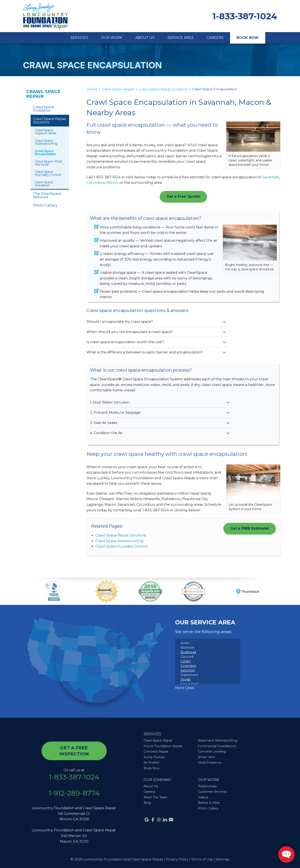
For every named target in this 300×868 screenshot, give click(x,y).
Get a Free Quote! (183, 196)
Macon (112, 183)
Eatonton (188, 670)
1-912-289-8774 (74, 793)
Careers (215, 38)
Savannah (271, 177)
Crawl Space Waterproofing (119, 541)
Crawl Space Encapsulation (46, 152)
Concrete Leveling (212, 752)
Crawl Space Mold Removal (48, 163)
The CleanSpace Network (47, 195)
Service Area (181, 38)
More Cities (185, 688)
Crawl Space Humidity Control (121, 546)
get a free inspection (74, 751)
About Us (145, 38)
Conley (186, 661)
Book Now (248, 38)
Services (79, 38)
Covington (188, 666)
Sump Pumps (154, 757)
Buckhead (188, 652)
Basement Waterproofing (218, 740)
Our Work (112, 38)
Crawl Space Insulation (44, 184)
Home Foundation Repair (163, 746)
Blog (147, 803)
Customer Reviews (212, 792)
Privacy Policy (177, 859)
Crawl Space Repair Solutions (121, 535)
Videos (203, 797)
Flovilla (186, 679)
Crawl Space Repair (43, 94)
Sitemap (223, 859)
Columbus (96, 183)
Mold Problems (210, 763)
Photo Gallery (45, 205)
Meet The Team (156, 797)
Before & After (209, 803)
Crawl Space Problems (44, 109)
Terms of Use (202, 859)
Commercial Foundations (217, 746)
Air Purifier (152, 763)
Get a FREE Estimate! (250, 528)
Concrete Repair (156, 752)
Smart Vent (207, 757)
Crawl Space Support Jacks (46, 132)
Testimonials (207, 786)
